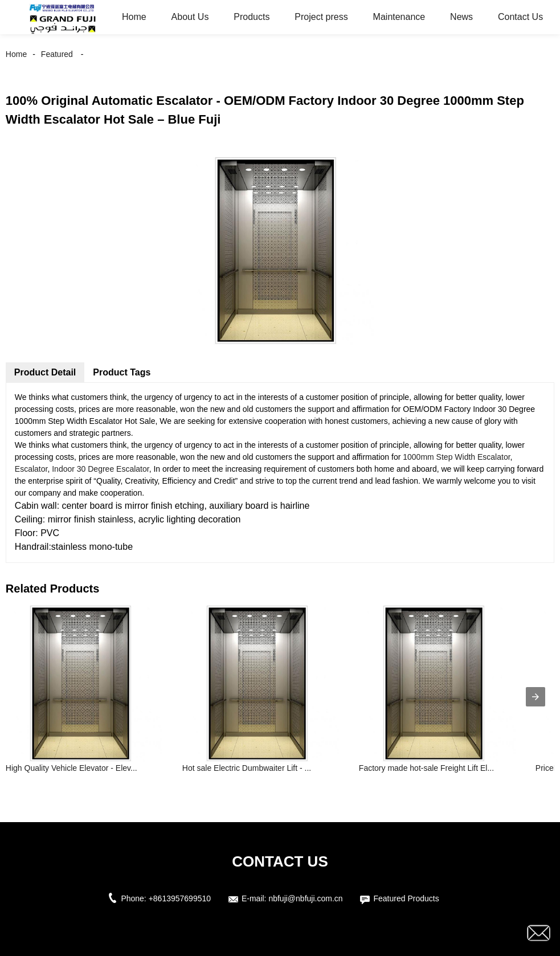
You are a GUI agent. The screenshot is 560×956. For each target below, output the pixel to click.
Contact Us (520, 17)
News (461, 17)
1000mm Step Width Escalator (456, 457)
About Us (190, 17)
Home (134, 17)
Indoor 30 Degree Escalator (100, 469)
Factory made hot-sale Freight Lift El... (426, 768)
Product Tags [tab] (122, 372)
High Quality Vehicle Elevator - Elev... (71, 768)
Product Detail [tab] (45, 372)
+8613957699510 (180, 898)
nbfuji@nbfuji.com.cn (305, 898)
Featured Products (406, 898)
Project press (321, 17)
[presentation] (536, 697)
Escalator (31, 469)
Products (252, 17)
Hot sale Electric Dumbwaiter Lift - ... (247, 768)
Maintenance (399, 17)
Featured (57, 54)
